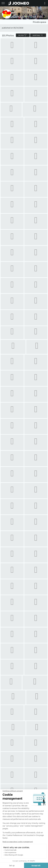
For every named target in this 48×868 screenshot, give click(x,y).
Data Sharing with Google (14, 855)
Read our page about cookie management (17, 842)
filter (23, 35)
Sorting (38, 35)
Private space (39, 22)
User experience (10, 852)
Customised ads (10, 850)
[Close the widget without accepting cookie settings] (12, 791)
